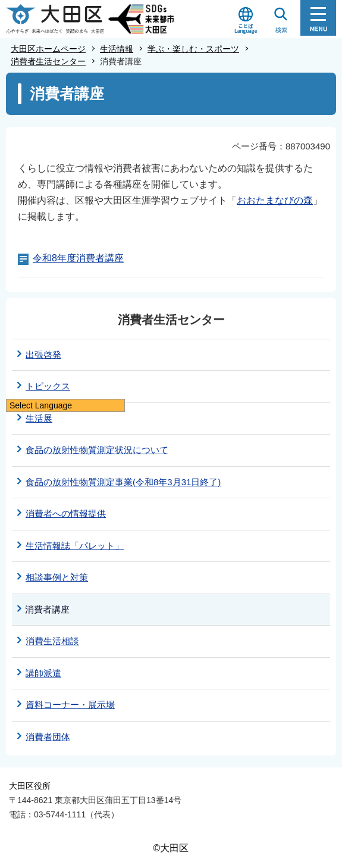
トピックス (48, 386)
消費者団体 (48, 737)
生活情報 (117, 49)
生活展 (39, 418)
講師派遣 (43, 673)
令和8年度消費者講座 (78, 258)
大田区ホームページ (48, 49)
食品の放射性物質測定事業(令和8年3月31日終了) (123, 482)
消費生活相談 (52, 641)
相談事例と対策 (57, 577)
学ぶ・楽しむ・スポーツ (193, 49)
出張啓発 (43, 355)
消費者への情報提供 (66, 513)
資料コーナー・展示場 (70, 705)
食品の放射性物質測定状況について (97, 450)
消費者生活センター (48, 61)
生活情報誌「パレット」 (75, 546)
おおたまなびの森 (275, 200)
